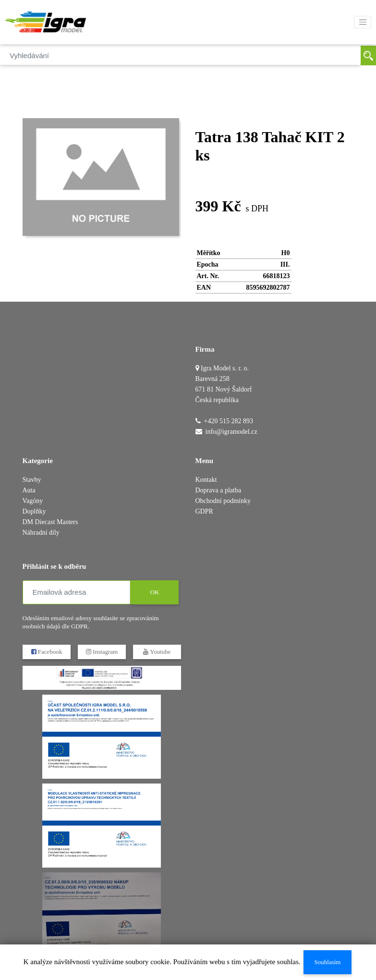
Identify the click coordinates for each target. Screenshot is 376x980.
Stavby (32, 480)
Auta (29, 490)
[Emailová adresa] (77, 592)
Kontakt (206, 480)
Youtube (157, 652)
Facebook (46, 652)
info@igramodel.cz (231, 432)
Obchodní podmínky (223, 501)
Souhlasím (327, 962)
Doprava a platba (218, 490)
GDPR (204, 511)
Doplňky (34, 511)
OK (154, 592)
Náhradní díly (41, 533)
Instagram (101, 652)
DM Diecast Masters (50, 522)
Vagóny (33, 501)
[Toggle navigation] (363, 22)
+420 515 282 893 (229, 421)
